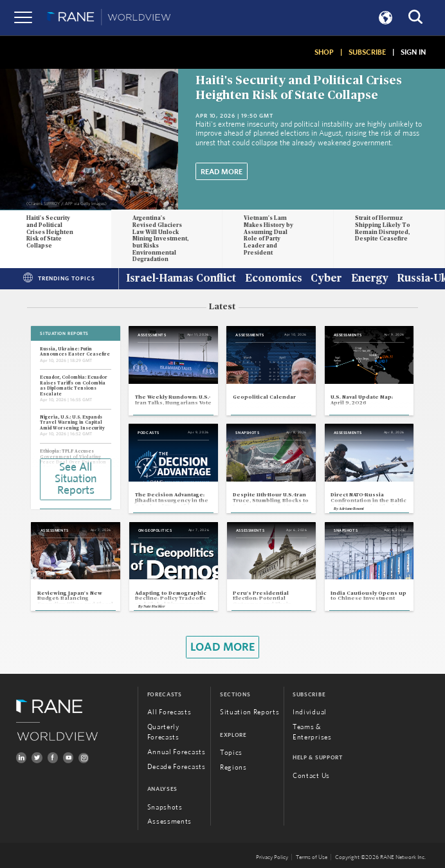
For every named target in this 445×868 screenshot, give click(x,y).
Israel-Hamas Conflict (181, 279)
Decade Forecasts (177, 767)
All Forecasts (169, 712)
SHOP (324, 52)
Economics (274, 279)
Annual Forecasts (177, 752)
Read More (222, 172)
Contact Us (311, 776)
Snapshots (165, 807)
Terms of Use (312, 857)
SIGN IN (413, 52)
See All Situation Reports (76, 479)
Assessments (169, 821)
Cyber (326, 279)
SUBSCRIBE (367, 52)
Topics (231, 753)
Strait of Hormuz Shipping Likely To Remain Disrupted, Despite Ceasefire (383, 229)
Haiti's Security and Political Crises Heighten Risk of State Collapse (50, 232)
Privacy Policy (272, 857)
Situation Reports (250, 712)
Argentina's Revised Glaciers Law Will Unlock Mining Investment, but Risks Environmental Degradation (160, 239)
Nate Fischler (154, 607)
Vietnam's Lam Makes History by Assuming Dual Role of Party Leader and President (268, 235)
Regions (233, 767)
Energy (370, 279)
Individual (310, 712)
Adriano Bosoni (351, 509)
